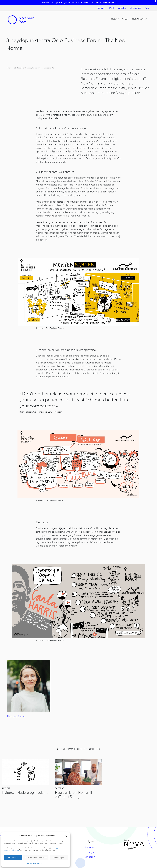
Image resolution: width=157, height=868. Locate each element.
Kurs (147, 8)
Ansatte (122, 8)
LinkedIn (90, 857)
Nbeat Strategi (120, 19)
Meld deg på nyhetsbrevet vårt (104, 2)
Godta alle (13, 857)
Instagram (91, 852)
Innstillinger (59, 857)
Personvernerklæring (35, 863)
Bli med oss (135, 8)
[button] (66, 836)
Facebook (91, 847)
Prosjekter (101, 8)
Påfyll (112, 8)
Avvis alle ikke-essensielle (36, 857)
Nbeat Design (140, 19)
